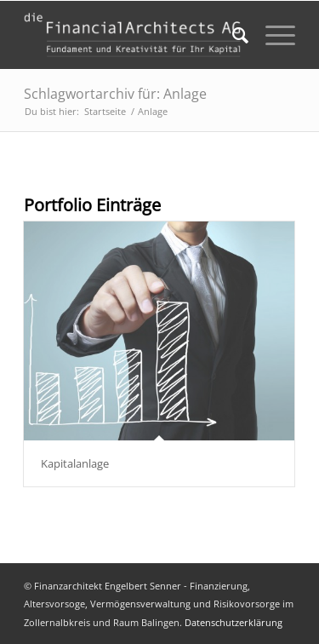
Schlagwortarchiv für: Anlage (115, 94)
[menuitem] (232, 35)
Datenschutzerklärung (234, 622)
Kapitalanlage (75, 463)
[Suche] (232, 35)
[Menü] (272, 35)
